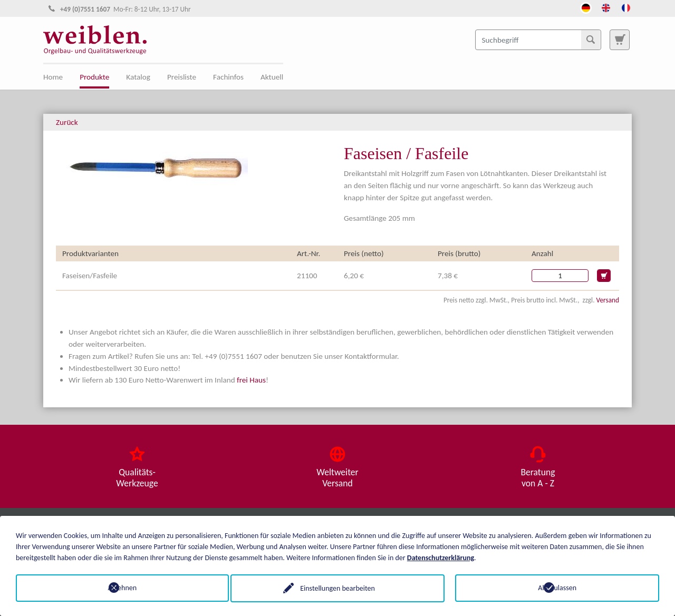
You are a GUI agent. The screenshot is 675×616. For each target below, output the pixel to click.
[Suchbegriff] (538, 40)
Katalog (138, 77)
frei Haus (251, 380)
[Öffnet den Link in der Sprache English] (606, 7)
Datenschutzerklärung (441, 557)
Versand (608, 300)
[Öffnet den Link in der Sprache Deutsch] (586, 7)
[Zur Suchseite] (620, 40)
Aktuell (272, 77)
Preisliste (182, 77)
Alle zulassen (557, 588)
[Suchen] (591, 40)
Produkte (94, 77)
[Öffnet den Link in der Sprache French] (626, 7)
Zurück (67, 122)
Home (53, 77)
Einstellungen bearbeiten (337, 588)
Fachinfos (228, 77)
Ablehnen (118, 588)
